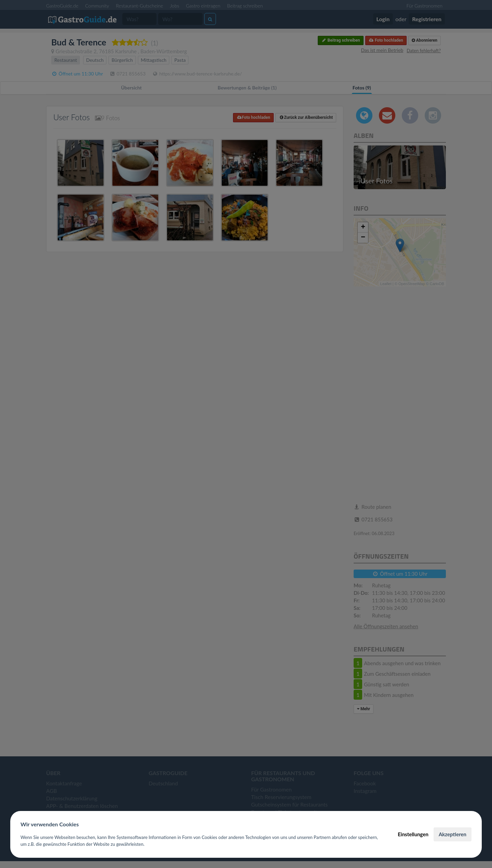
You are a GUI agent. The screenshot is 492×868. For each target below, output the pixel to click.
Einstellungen (413, 834)
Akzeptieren (453, 834)
